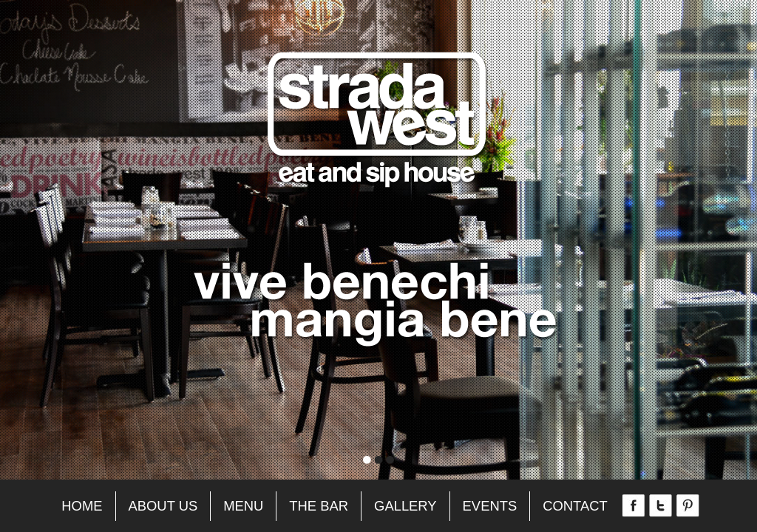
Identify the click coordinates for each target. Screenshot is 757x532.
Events (490, 506)
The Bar (319, 506)
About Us (163, 506)
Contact (575, 506)
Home (82, 506)
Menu (243, 506)
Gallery (405, 506)
